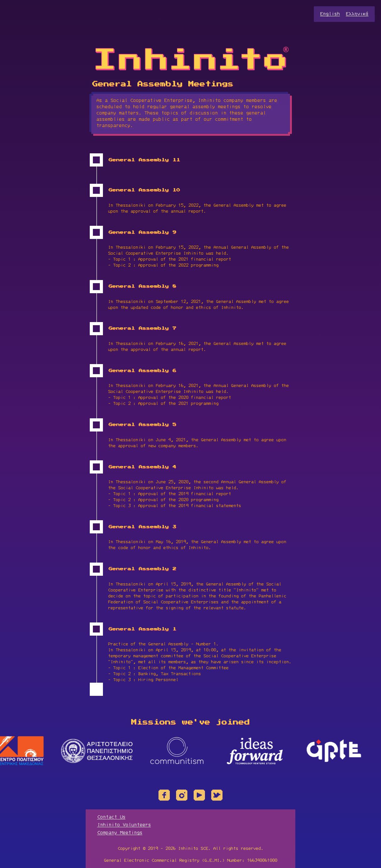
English (330, 14)
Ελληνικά (357, 14)
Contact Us (111, 817)
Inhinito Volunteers (124, 825)
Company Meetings (120, 833)
